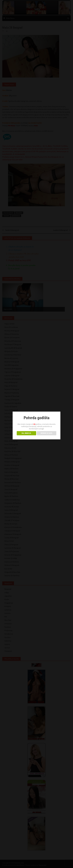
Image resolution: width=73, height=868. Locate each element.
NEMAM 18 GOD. (47, 433)
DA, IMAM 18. (26, 433)
